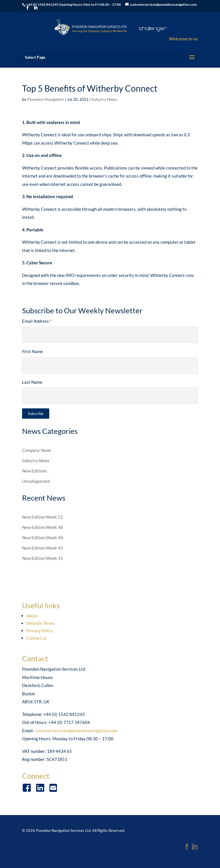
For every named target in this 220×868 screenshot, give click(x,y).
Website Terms (41, 623)
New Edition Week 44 (43, 538)
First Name (33, 351)
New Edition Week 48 (43, 527)
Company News (37, 450)
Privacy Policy (40, 631)
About (32, 616)
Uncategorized (36, 481)
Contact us (37, 638)
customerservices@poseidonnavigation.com (76, 731)
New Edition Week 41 (43, 558)
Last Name (32, 382)
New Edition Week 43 (43, 548)
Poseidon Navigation (46, 99)
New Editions (35, 471)
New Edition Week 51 (43, 517)
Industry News (104, 99)
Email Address (37, 321)
